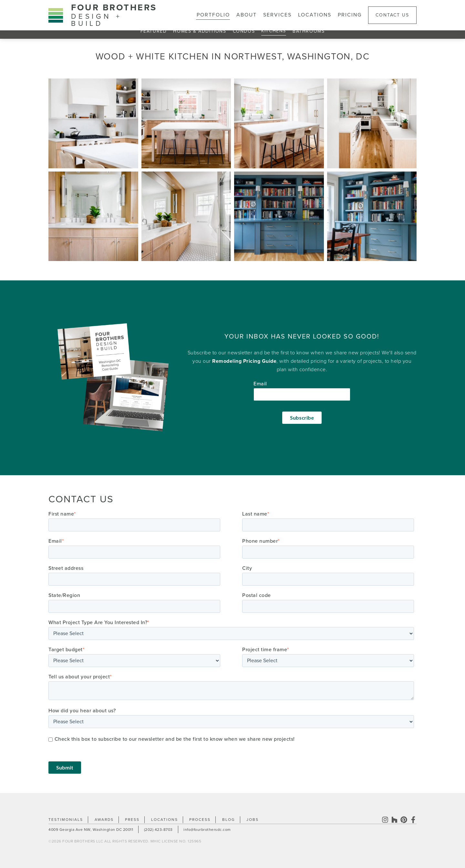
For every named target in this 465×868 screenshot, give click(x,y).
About (247, 15)
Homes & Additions (200, 31)
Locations (315, 15)
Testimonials (66, 820)
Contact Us (392, 15)
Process (200, 820)
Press (132, 820)
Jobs (253, 820)
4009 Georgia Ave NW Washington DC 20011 (91, 830)
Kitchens (274, 31)
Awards (104, 820)
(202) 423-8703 (158, 830)
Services (277, 15)
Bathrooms (309, 31)
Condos (244, 31)
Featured (154, 31)
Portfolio (213, 15)
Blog (229, 820)
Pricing (350, 15)
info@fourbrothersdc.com (207, 830)
